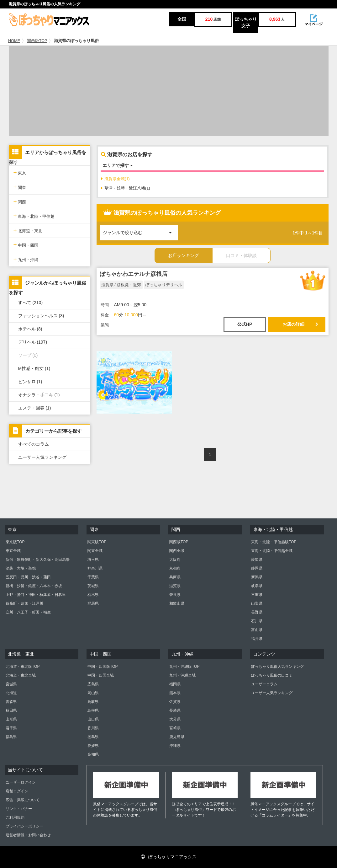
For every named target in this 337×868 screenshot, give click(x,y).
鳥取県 (93, 702)
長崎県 (175, 710)
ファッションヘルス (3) (41, 316)
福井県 (257, 639)
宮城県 (11, 684)
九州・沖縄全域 (182, 675)
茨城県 (93, 586)
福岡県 (175, 684)
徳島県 (93, 737)
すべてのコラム (34, 444)
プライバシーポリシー (24, 826)
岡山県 (93, 693)
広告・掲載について (23, 800)
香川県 (93, 728)
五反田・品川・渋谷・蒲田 (28, 577)
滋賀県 (175, 586)
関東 (20, 187)
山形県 (11, 719)
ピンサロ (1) (30, 382)
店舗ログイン (17, 791)
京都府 (175, 568)
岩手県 (11, 728)
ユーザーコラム (264, 684)
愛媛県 (93, 746)
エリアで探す (118, 165)
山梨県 (257, 603)
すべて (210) (31, 303)
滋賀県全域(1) (116, 179)
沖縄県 (175, 746)
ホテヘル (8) (30, 329)
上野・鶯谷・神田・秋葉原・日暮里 (36, 595)
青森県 (11, 702)
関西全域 (177, 551)
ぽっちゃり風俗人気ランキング (277, 667)
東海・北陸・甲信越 (34, 216)
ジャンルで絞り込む (140, 230)
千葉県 (93, 577)
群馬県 (93, 603)
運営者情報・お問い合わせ (28, 835)
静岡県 (257, 568)
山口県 (93, 719)
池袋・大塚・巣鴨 (21, 568)
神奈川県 (95, 568)
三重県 (257, 595)
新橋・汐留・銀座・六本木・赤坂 (34, 586)
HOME (14, 41)
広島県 (93, 684)
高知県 (93, 754)
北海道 (11, 693)
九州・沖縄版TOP (184, 667)
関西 (20, 201)
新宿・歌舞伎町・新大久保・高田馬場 (38, 560)
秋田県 (11, 710)
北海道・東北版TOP (23, 667)
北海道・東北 (28, 230)
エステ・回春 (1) (35, 408)
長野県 (257, 612)
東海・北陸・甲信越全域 (272, 551)
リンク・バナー (19, 809)
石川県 (257, 621)
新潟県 (257, 577)
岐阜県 (257, 586)
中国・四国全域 (101, 675)
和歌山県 (177, 603)
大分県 (175, 719)
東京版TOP (15, 542)
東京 (20, 172)
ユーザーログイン (21, 782)
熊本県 (175, 693)
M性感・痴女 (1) (34, 368)
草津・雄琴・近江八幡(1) (126, 188)
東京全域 (13, 551)
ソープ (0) (28, 355)
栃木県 (93, 595)
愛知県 (257, 560)
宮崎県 (175, 728)
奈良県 (175, 595)
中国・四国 (26, 245)
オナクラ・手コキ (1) (39, 395)
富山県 (257, 630)
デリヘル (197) (33, 342)
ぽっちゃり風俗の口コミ (272, 675)
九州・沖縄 (26, 259)
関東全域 (95, 551)
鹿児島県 (177, 737)
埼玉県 (93, 560)
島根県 (93, 710)
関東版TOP (97, 542)
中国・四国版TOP (103, 667)
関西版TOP (37, 41)
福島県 (11, 737)
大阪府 (175, 560)
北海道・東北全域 (21, 675)
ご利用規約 (15, 817)
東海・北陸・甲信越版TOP (274, 542)
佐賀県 (175, 702)
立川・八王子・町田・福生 (28, 612)
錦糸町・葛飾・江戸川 (24, 603)
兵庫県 (175, 577)
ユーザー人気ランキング (42, 457)
